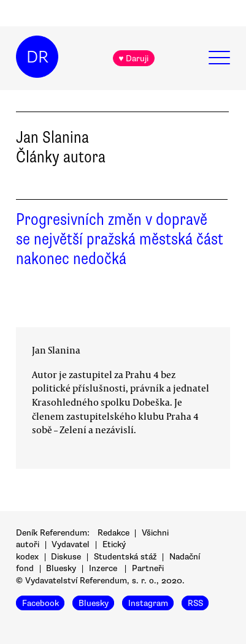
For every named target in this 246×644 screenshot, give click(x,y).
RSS (195, 603)
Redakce (113, 533)
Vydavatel (71, 544)
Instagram (148, 603)
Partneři (148, 568)
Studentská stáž (125, 557)
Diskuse (66, 557)
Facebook (40, 603)
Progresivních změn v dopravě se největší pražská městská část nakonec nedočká (120, 239)
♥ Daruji (133, 59)
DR (37, 57)
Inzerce (103, 568)
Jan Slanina (56, 350)
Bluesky (61, 568)
